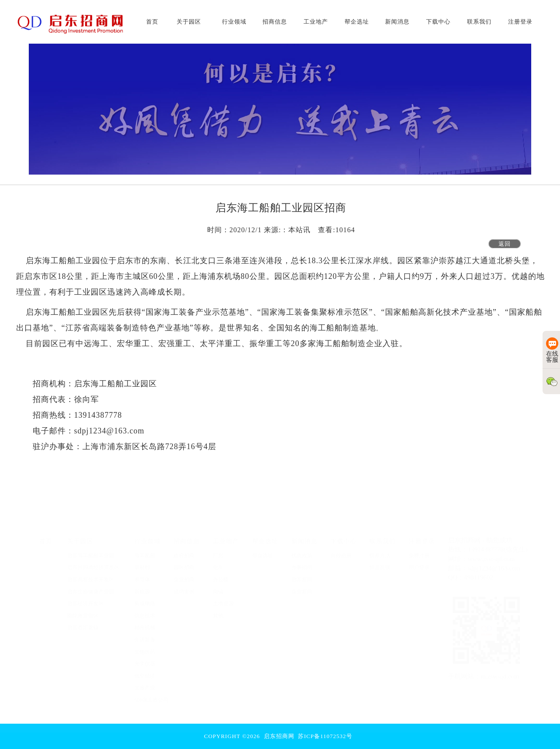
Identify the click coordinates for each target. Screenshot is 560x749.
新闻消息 (304, 536)
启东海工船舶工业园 (91, 551)
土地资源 (223, 599)
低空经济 (145, 671)
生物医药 (145, 647)
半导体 (142, 575)
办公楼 (221, 575)
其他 (218, 611)
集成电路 (145, 599)
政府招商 (184, 551)
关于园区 (80, 536)
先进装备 (145, 635)
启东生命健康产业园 (91, 587)
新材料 (142, 563)
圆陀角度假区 (83, 611)
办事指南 (302, 563)
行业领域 (147, 536)
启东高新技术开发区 (91, 575)
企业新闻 (302, 587)
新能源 (142, 587)
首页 (46, 536)
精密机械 (145, 623)
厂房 (218, 551)
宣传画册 (341, 551)
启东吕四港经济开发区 (93, 563)
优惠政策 (302, 551)
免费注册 (419, 551)
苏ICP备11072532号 (325, 736)
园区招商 (184, 563)
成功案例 (184, 587)
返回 (505, 244)
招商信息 (187, 536)
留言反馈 (380, 563)
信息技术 (145, 611)
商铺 (218, 587)
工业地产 (226, 536)
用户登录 (419, 563)
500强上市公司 (151, 695)
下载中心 (344, 536)
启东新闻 (302, 575)
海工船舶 (145, 551)
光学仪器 (145, 659)
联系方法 (380, 551)
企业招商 (184, 575)
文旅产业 (145, 683)
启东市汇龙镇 (83, 623)
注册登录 (422, 536)
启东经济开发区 (85, 599)
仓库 (218, 563)
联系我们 (382, 536)
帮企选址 (265, 536)
